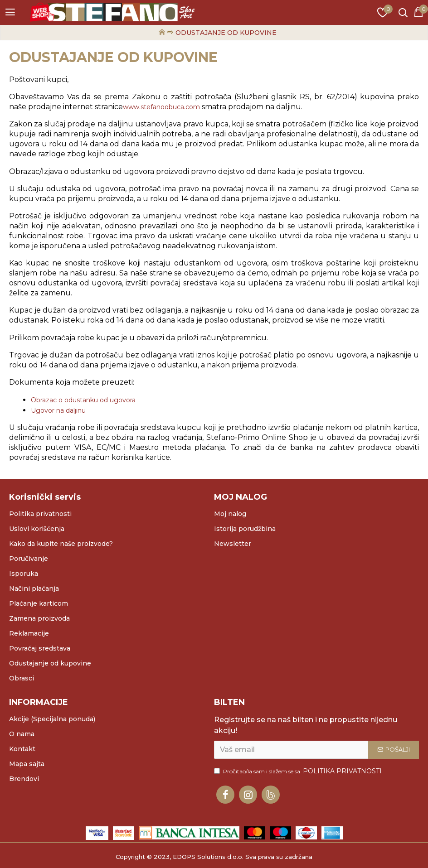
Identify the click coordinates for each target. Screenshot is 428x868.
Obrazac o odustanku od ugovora (83, 400)
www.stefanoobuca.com (161, 107)
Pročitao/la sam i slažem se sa (299, 771)
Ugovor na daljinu (58, 410)
